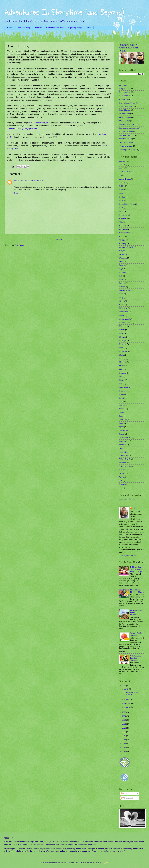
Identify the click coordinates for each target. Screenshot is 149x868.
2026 (124, 686)
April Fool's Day (125, 172)
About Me (38, 28)
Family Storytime (126, 106)
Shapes (122, 405)
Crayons (122, 251)
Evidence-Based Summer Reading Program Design (137, 569)
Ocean (122, 366)
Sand (121, 402)
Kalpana (17, 181)
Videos (89, 28)
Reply (16, 193)
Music (122, 355)
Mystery (122, 359)
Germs (122, 305)
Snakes (122, 412)
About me (123, 85)
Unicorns (123, 463)
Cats (121, 222)
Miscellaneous (125, 114)
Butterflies (123, 215)
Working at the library (127, 150)
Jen (134, 508)
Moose (122, 348)
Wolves (122, 477)
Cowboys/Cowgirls (126, 247)
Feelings (122, 283)
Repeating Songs (75, 28)
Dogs (121, 261)
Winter (122, 473)
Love (121, 333)
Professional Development (129, 128)
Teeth (121, 448)
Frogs (121, 298)
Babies (122, 186)
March (127, 699)
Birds (121, 200)
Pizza (121, 384)
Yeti (121, 481)
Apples (122, 168)
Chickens (123, 226)
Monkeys (123, 341)
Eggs (121, 269)
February (128, 703)
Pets (121, 376)
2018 (124, 740)
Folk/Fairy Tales (125, 290)
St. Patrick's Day (125, 437)
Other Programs (125, 117)
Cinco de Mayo (125, 233)
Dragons (122, 265)
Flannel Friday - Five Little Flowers (137, 591)
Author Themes (125, 179)
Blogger (105, 863)
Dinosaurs (123, 258)
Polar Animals (125, 387)
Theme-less (124, 455)
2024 (124, 716)
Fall (121, 276)
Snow (121, 416)
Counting (123, 244)
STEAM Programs (126, 132)
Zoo (121, 488)
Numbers (123, 362)
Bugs (121, 211)
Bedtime (122, 197)
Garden (122, 301)
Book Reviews (125, 96)
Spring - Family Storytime (136, 634)
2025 (124, 712)
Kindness (123, 326)
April (127, 689)
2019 (124, 736)
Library (122, 330)
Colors (122, 236)
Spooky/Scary (124, 430)
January (127, 707)
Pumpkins (123, 391)
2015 (124, 751)
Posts (124, 793)
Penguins (123, 373)
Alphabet (123, 161)
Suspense (123, 445)
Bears (121, 193)
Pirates (122, 380)
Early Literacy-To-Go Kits (129, 103)
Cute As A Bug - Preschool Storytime (136, 658)
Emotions (123, 272)
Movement (123, 351)
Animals (122, 165)
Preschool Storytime (127, 124)
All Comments (127, 798)
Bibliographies (125, 92)
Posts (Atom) (19, 245)
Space (122, 427)
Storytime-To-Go (126, 139)
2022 (124, 724)
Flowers (122, 287)
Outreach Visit (125, 121)
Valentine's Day (125, 466)
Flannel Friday (125, 110)
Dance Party (124, 254)
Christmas (123, 229)
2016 (124, 748)
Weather (122, 470)
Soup (121, 423)
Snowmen (123, 420)
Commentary (124, 99)
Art (121, 175)
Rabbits (122, 394)
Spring (122, 434)
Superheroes (124, 441)
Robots (122, 398)
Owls (121, 369)
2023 (124, 720)
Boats (121, 208)
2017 (124, 744)
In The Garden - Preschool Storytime (136, 613)
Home (10, 28)
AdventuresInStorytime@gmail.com (22, 129)
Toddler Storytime (126, 142)
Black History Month (127, 204)
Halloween (123, 308)
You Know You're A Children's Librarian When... (129, 48)
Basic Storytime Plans (55, 28)
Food (121, 294)
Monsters (123, 344)
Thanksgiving (124, 452)
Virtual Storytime (126, 146)
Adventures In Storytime (39, 123)
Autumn (122, 183)
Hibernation (124, 312)
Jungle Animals (125, 319)
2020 (124, 732)
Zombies (123, 484)
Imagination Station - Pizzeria (132, 693)
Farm (121, 279)
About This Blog (23, 28)
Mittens (122, 337)
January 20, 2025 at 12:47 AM (32, 181)
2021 (124, 728)
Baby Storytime (125, 89)
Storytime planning (126, 135)
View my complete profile (129, 556)
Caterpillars (124, 218)
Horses (122, 315)
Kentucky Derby (125, 323)
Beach (122, 190)
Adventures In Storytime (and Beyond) (64, 12)
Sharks (122, 409)
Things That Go (125, 459)
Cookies (122, 240)
